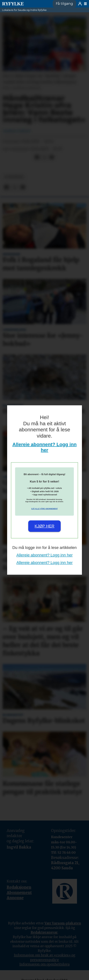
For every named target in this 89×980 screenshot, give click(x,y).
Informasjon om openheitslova (44, 967)
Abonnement (19, 895)
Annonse (15, 901)
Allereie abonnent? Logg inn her (44, 555)
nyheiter (14, 180)
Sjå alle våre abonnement (44, 509)
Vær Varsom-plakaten (63, 926)
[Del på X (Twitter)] (44, 160)
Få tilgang (64, 4)
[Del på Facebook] (37, 160)
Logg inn (80, 4)
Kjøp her (44, 526)
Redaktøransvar (44, 935)
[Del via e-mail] (52, 160)
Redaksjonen (19, 890)
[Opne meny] (85, 4)
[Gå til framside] (13, 4)
